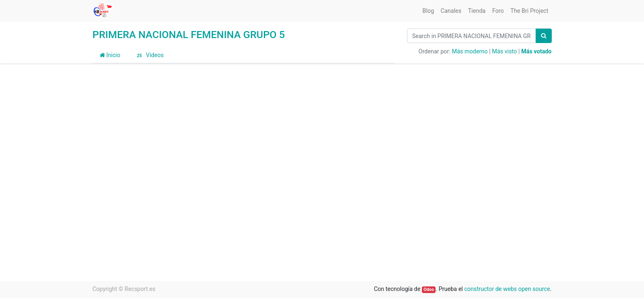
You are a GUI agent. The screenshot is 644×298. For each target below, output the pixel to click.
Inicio (110, 55)
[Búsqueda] (544, 36)
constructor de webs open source (507, 289)
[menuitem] (428, 11)
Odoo (429, 290)
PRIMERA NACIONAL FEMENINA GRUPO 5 (189, 35)
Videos (149, 55)
